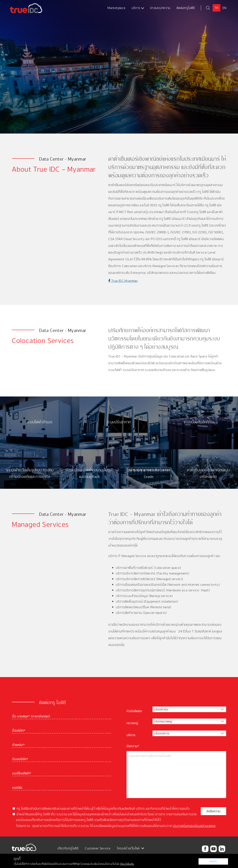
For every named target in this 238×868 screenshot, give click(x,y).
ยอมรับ (213, 861)
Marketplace (116, 8)
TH (216, 8)
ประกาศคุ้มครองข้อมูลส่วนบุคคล (194, 826)
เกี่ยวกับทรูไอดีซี (68, 848)
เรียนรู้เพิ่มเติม (127, 864)
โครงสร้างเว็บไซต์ (130, 848)
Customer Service (98, 848)
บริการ (138, 8)
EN (225, 8)
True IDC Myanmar (123, 281)
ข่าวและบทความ (160, 8)
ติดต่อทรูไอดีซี (186, 8)
